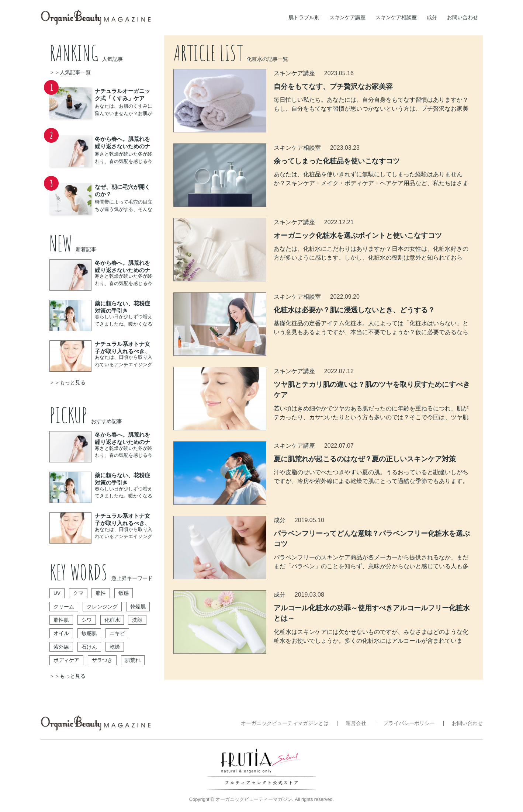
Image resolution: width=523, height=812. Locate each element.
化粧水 (112, 620)
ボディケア (66, 660)
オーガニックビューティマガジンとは (285, 723)
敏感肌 (89, 633)
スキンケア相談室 (396, 17)
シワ (87, 620)
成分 (432, 17)
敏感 (124, 593)
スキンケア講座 (347, 17)
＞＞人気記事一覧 (70, 72)
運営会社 (356, 723)
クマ (78, 593)
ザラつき (102, 660)
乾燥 (115, 647)
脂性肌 (61, 620)
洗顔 (137, 620)
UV (57, 593)
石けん (89, 647)
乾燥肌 (138, 607)
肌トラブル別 (304, 17)
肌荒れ (133, 660)
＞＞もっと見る (67, 383)
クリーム (64, 607)
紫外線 (61, 647)
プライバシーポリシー (409, 723)
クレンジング (102, 607)
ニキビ (117, 633)
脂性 (101, 593)
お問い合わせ (463, 17)
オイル (61, 633)
